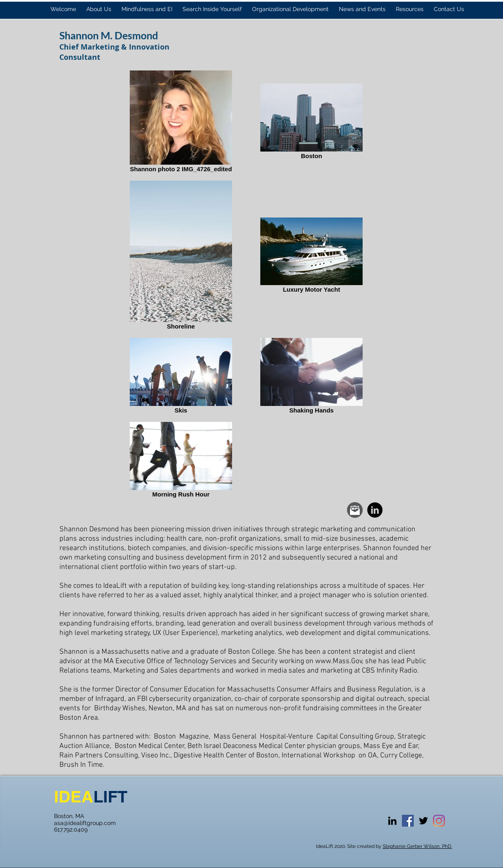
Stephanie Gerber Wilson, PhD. (417, 846)
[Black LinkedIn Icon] (392, 821)
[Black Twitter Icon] (423, 821)
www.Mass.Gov (339, 661)
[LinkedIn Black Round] (375, 510)
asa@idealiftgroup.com (85, 823)
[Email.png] (355, 510)
